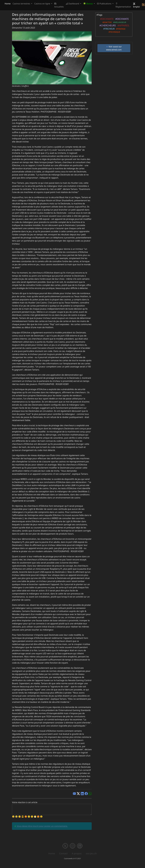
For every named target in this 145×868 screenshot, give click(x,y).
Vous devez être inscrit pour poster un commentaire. (42, 826)
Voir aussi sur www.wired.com (114, 48)
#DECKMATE (106, 19)
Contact (63, 853)
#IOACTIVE (107, 22)
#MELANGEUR (119, 22)
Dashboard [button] (73, 4)
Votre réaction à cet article (25, 802)
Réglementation (123, 5)
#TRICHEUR (108, 29)
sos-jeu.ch (91, 853)
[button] (89, 4)
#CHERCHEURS (107, 25)
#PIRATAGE (120, 29)
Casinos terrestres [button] (22, 4)
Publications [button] (104, 4)
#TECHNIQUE (114, 32)
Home (8, 4)
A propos (77, 853)
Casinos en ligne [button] (42, 4)
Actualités (59, 5)
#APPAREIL (123, 25)
